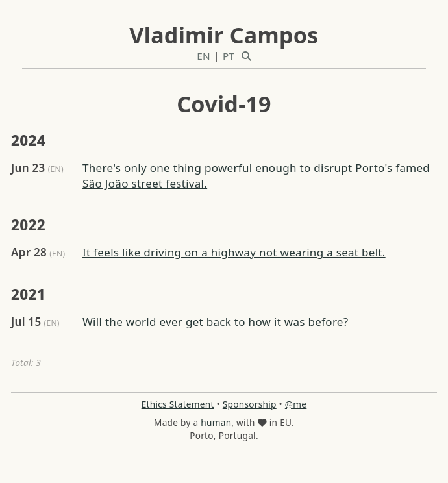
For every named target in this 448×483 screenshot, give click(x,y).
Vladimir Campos (224, 35)
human (216, 422)
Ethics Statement (178, 404)
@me (296, 404)
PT (229, 56)
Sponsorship (250, 404)
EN (204, 56)
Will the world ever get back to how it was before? (215, 322)
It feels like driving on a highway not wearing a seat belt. (234, 252)
